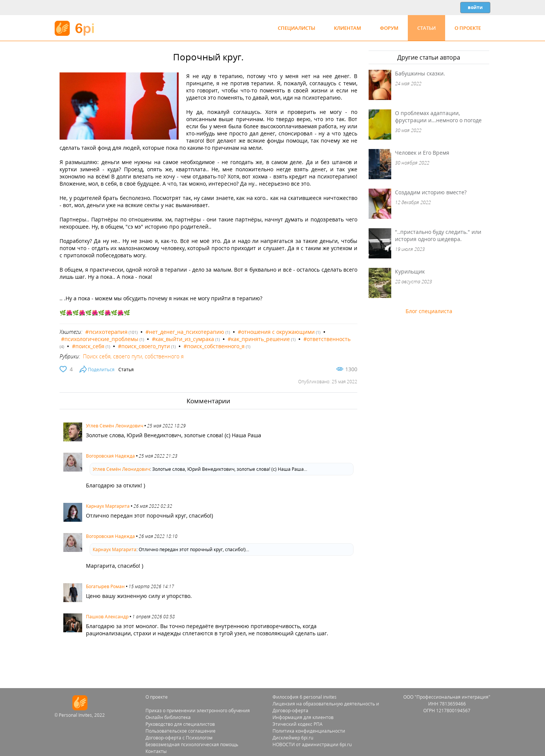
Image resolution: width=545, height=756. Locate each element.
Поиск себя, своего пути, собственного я (133, 356)
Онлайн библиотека (168, 717)
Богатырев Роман (105, 586)
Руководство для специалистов (180, 724)
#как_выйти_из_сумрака (183, 339)
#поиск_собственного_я (214, 346)
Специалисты (296, 28)
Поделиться (101, 370)
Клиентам (348, 28)
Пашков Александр (107, 617)
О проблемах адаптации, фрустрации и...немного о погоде (438, 117)
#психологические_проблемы (100, 339)
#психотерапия (106, 332)
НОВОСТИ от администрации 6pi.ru (312, 744)
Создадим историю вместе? (431, 192)
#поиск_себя (88, 346)
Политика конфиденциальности (309, 731)
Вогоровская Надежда (110, 456)
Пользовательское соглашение (181, 731)
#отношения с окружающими (276, 332)
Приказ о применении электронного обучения (198, 711)
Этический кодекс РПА (298, 724)
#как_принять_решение (259, 339)
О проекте (468, 28)
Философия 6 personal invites (305, 697)
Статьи (426, 28)
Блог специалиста (429, 311)
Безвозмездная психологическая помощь (192, 744)
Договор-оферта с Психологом (179, 738)
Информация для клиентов (303, 717)
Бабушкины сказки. (420, 73)
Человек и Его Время (422, 153)
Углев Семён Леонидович (115, 426)
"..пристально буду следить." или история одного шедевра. (438, 235)
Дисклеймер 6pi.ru (293, 738)
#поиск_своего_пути (144, 346)
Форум (389, 28)
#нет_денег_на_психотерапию (185, 332)
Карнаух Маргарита (108, 506)
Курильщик (410, 271)
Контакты (156, 751)
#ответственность (327, 339)
